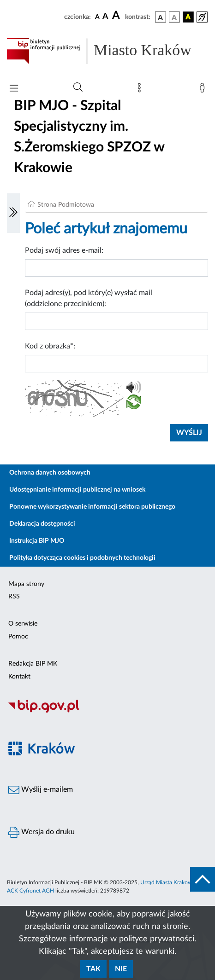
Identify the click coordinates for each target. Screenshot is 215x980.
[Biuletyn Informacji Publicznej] (107, 712)
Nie (121, 969)
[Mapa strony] (141, 90)
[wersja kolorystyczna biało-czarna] (174, 17)
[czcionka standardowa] (97, 17)
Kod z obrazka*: (50, 346)
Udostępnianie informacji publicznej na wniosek (77, 490)
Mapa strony (26, 584)
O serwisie (23, 624)
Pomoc (18, 637)
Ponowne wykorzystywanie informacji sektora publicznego (92, 507)
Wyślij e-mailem (41, 790)
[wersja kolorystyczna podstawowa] (161, 17)
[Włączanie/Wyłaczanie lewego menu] (13, 213)
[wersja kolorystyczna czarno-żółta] (188, 17)
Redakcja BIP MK (33, 664)
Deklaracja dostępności (42, 524)
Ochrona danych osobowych (50, 473)
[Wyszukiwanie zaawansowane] (78, 87)
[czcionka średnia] (105, 17)
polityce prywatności (157, 939)
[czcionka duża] (117, 16)
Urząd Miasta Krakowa (167, 882)
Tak (93, 969)
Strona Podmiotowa (66, 205)
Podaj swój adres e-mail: (64, 250)
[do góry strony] (203, 879)
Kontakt (19, 677)
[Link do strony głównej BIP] (107, 51)
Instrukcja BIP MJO (37, 541)
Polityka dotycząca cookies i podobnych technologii (82, 558)
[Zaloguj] (204, 90)
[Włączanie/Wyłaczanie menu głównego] (14, 89)
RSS (14, 597)
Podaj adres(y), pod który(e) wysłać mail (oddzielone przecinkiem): (89, 298)
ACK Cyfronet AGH (30, 891)
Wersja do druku (42, 832)
